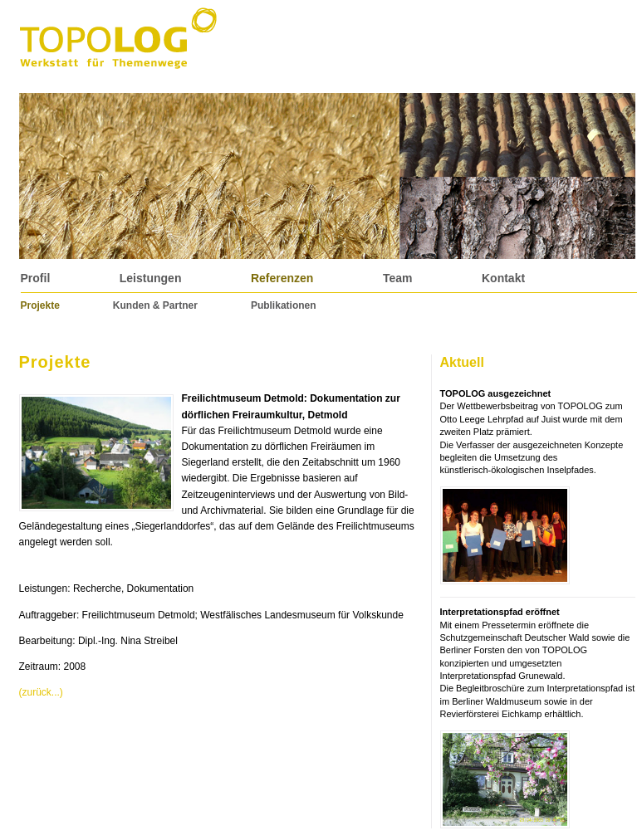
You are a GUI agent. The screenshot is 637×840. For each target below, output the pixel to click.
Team (398, 278)
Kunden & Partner (155, 305)
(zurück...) (41, 692)
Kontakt (503, 278)
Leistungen (151, 278)
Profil (36, 278)
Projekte (40, 305)
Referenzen (282, 278)
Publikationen (284, 305)
